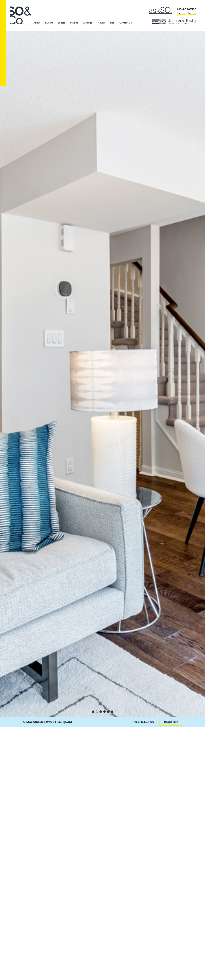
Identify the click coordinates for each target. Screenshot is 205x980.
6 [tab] (112, 712)
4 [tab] (104, 712)
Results (100, 22)
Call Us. (181, 13)
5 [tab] (108, 712)
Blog (112, 22)
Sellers (61, 22)
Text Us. (192, 13)
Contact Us (126, 22)
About (36, 22)
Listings (87, 22)
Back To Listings (143, 722)
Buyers (48, 22)
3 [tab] (101, 712)
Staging (74, 22)
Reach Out (171, 722)
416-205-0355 (186, 9)
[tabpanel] (102, 374)
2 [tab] (97, 712)
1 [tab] (93, 712)
